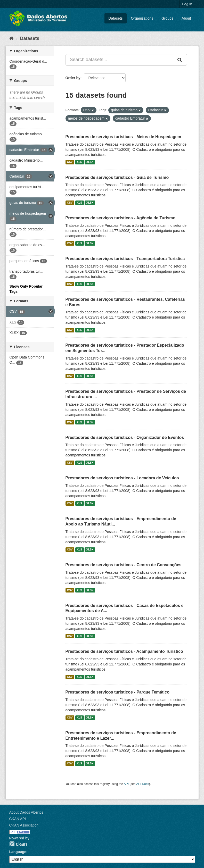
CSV (70, 162)
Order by (73, 78)
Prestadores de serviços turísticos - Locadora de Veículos (122, 478)
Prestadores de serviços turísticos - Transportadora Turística (125, 259)
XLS (79, 162)
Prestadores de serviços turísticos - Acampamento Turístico (124, 651)
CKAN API (18, 819)
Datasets (115, 18)
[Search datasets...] (119, 60)
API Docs (143, 784)
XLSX (90, 162)
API (126, 784)
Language (18, 852)
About (186, 18)
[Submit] (180, 60)
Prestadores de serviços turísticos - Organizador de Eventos (125, 437)
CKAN (18, 844)
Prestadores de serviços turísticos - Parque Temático (117, 692)
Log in (187, 4)
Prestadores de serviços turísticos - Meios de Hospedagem (123, 137)
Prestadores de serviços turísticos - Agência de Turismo (121, 218)
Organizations (142, 18)
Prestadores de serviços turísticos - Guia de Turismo (117, 177)
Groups (167, 18)
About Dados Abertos (26, 812)
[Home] (11, 38)
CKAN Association (24, 825)
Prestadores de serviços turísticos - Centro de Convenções (124, 565)
